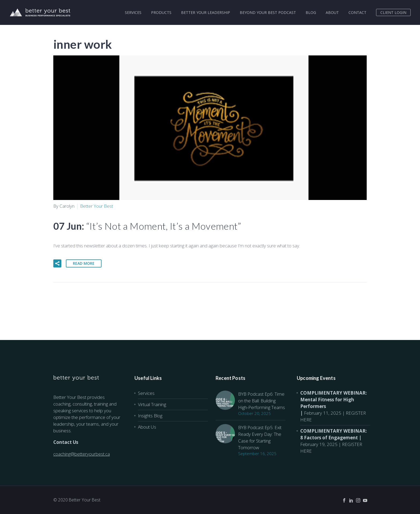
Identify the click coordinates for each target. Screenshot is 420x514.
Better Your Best (97, 206)
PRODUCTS (161, 12)
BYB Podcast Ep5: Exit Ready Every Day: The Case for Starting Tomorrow (260, 437)
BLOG (311, 12)
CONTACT (357, 12)
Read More (84, 263)
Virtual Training (152, 404)
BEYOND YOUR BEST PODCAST (268, 12)
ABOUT (332, 12)
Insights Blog (150, 416)
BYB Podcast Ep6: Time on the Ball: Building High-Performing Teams (262, 401)
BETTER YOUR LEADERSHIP (206, 12)
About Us (147, 427)
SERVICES (133, 12)
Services (146, 393)
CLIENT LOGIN (393, 12)
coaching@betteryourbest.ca (82, 454)
